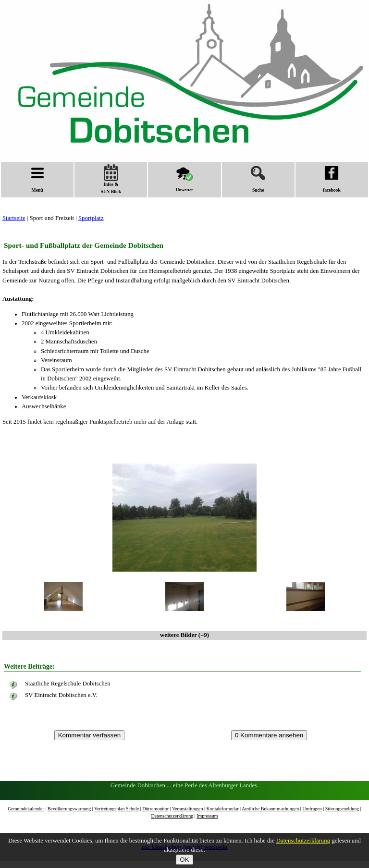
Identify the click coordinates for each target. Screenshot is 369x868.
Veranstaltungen (187, 809)
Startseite (14, 218)
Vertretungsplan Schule (117, 809)
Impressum (207, 816)
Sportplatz (91, 218)
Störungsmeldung (342, 809)
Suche (258, 179)
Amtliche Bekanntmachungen (270, 809)
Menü (37, 179)
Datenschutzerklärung (172, 816)
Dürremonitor (155, 809)
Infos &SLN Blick (111, 179)
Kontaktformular (222, 809)
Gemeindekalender (26, 809)
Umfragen (312, 809)
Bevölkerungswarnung (69, 809)
